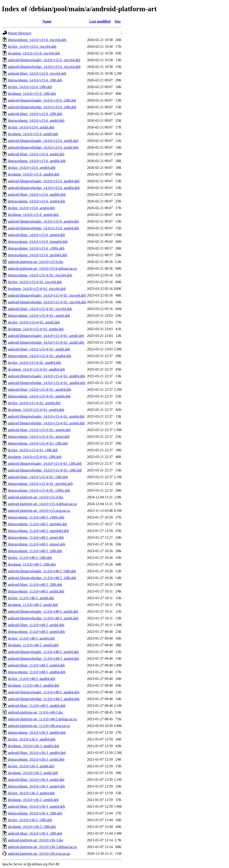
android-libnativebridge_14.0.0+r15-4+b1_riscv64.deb (47, 302)
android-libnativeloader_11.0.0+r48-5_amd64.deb (44, 692)
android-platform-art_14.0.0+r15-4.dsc (36, 497)
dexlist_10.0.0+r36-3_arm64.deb (31, 793)
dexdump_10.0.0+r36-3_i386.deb (32, 827)
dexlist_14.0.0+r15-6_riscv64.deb (32, 47)
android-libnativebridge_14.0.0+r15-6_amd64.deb (44, 188)
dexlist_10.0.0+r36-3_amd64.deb (32, 739)
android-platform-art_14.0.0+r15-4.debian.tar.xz (42, 504)
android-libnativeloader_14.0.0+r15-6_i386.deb (42, 100)
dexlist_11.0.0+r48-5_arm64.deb (31, 638)
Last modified (100, 21)
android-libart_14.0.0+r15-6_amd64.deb (37, 194)
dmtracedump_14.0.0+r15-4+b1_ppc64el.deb (40, 484)
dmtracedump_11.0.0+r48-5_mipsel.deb (37, 544)
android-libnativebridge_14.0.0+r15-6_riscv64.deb (44, 67)
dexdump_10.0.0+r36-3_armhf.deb (33, 773)
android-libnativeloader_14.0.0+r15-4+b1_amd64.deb (47, 376)
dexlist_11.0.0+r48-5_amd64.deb (32, 679)
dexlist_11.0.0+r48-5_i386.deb (30, 558)
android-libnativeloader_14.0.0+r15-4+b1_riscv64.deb (47, 295)
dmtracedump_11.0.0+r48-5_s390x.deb (36, 517)
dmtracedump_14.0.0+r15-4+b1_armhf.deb (39, 316)
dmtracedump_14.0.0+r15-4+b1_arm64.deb (39, 396)
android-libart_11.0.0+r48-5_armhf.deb (36, 625)
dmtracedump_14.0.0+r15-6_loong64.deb (38, 242)
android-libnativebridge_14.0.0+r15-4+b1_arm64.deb (46, 423)
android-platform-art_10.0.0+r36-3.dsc (36, 840)
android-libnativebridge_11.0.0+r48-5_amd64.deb (44, 699)
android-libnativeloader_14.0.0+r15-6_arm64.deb (43, 221)
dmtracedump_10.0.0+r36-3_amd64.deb (37, 732)
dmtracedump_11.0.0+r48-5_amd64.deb (37, 672)
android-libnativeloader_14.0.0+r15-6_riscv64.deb (44, 60)
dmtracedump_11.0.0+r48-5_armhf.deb (36, 591)
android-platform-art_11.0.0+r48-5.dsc (36, 712)
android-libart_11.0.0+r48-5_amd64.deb (37, 706)
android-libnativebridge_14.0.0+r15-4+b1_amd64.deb (47, 383)
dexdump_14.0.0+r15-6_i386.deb (32, 94)
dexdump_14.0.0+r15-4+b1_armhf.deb (36, 329)
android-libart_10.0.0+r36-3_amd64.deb (37, 753)
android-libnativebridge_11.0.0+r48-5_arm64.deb (43, 659)
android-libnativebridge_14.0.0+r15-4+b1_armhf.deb (46, 342)
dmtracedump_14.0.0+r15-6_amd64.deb (37, 161)
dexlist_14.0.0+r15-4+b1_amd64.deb (34, 363)
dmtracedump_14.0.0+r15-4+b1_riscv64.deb (40, 275)
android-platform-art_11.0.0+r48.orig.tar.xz (39, 726)
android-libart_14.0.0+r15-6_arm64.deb (36, 235)
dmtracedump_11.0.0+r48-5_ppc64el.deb (37, 524)
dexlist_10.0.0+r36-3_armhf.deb (31, 766)
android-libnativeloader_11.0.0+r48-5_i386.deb (42, 571)
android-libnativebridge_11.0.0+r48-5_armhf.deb (43, 618)
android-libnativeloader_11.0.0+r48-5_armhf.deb (43, 611)
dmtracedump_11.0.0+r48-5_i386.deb (35, 551)
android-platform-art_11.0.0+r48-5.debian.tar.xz (42, 719)
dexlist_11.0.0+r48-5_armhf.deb (31, 598)
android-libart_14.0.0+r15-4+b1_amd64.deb (39, 390)
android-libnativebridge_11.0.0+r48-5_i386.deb (42, 578)
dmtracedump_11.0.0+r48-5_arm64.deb (36, 632)
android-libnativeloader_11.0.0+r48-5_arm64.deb (43, 652)
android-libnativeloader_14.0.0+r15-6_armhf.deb (43, 141)
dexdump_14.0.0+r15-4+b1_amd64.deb (36, 369)
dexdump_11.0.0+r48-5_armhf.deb (33, 605)
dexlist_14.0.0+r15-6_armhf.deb (31, 127)
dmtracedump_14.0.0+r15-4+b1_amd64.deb (39, 356)
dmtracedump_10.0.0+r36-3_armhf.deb (36, 759)
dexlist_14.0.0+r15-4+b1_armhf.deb (34, 322)
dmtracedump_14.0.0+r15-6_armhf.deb (36, 120)
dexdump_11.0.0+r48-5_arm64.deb (33, 645)
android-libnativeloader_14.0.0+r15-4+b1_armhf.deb (46, 336)
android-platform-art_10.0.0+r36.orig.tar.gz (39, 854)
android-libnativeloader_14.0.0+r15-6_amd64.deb (44, 181)
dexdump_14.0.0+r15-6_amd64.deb (34, 174)
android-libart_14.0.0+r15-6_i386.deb (35, 114)
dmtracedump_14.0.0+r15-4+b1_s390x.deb (39, 490)
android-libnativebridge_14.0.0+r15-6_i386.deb (42, 107)
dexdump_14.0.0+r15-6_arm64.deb (33, 215)
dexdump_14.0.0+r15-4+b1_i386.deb (35, 457)
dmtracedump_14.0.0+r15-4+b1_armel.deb (39, 437)
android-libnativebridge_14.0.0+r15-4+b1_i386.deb (45, 470)
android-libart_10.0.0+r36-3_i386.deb (35, 833)
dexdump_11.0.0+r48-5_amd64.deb (33, 685)
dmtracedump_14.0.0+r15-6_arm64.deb (36, 201)
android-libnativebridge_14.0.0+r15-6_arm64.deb (43, 228)
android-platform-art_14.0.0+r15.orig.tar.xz (39, 511)
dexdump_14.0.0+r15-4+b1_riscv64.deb (37, 289)
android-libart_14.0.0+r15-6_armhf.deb (36, 154)
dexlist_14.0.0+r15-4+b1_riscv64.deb (35, 282)
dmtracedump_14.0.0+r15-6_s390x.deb (36, 248)
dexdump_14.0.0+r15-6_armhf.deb (33, 134)
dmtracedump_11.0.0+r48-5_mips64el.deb (38, 531)
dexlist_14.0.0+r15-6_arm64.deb (31, 208)
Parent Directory (20, 33)
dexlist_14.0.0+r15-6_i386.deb (30, 87)
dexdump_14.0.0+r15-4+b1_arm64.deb (36, 410)
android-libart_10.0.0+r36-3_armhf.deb (36, 780)
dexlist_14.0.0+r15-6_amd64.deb (32, 168)
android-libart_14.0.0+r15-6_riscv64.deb (37, 73)
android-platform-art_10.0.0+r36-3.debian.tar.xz (42, 847)
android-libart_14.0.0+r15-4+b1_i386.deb (38, 477)
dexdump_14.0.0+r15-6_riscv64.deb (34, 53)
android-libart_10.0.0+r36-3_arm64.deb (36, 806)
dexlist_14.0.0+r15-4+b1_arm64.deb (34, 403)
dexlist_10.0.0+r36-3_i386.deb (30, 820)
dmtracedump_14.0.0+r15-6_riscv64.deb (37, 40)
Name (47, 21)
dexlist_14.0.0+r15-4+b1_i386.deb (33, 450)
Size (118, 21)
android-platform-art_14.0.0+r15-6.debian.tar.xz (42, 268)
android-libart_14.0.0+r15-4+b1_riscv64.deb (40, 309)
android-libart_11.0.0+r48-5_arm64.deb (36, 665)
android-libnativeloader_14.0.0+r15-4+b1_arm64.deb (46, 416)
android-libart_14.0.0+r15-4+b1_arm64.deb (39, 430)
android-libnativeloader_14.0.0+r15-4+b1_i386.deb (45, 463)
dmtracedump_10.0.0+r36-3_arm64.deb (36, 786)
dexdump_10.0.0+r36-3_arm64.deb (33, 800)
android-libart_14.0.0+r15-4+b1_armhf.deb (39, 349)
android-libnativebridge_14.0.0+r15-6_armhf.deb (43, 147)
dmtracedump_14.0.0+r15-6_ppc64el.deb (37, 255)
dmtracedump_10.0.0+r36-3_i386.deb (35, 813)
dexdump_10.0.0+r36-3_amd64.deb (34, 746)
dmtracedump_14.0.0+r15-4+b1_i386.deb (38, 443)
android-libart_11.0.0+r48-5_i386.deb (35, 585)
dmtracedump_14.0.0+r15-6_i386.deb (35, 80)
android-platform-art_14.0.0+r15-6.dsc (36, 262)
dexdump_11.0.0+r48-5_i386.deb (32, 564)
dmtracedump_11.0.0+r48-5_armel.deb (36, 537)
